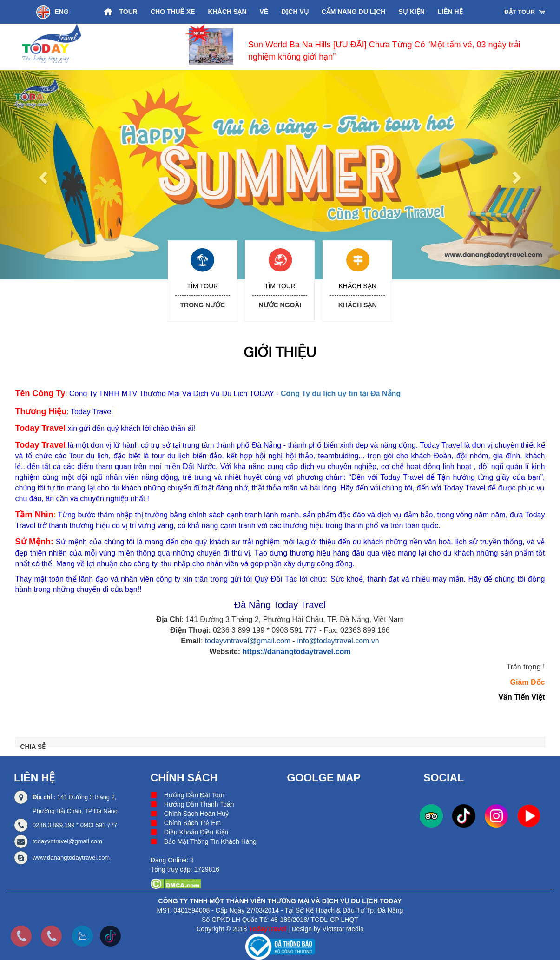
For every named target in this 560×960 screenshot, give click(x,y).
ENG (53, 12)
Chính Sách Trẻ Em (192, 823)
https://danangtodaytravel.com (296, 652)
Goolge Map (324, 778)
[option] (360, 47)
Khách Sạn (227, 12)
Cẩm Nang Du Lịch (354, 12)
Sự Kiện (411, 12)
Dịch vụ (295, 12)
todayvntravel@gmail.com (248, 641)
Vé (264, 12)
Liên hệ (450, 12)
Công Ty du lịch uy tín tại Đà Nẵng (341, 394)
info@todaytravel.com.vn (338, 641)
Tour (128, 12)
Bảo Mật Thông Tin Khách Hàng (210, 841)
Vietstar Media (343, 929)
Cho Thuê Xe (173, 12)
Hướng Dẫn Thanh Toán (199, 804)
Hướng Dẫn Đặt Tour (194, 795)
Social (444, 778)
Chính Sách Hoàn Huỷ (196, 814)
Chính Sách (184, 778)
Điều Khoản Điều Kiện (196, 832)
